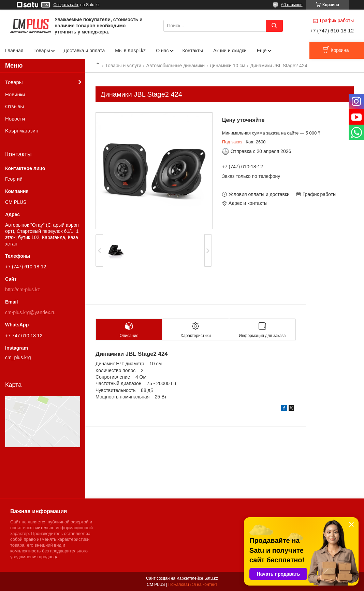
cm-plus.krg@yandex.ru (30, 312)
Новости (15, 119)
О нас (162, 51)
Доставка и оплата (84, 51)
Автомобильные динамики (176, 66)
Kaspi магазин (22, 131)
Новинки (15, 94)
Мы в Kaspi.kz (130, 51)
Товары (42, 51)
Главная (14, 51)
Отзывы (14, 106)
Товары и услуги (123, 66)
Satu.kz (211, 578)
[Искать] (274, 26)
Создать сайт (66, 5)
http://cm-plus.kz (23, 290)
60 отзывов (292, 5)
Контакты (192, 51)
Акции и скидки (230, 51)
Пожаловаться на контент (193, 585)
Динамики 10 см (228, 66)
